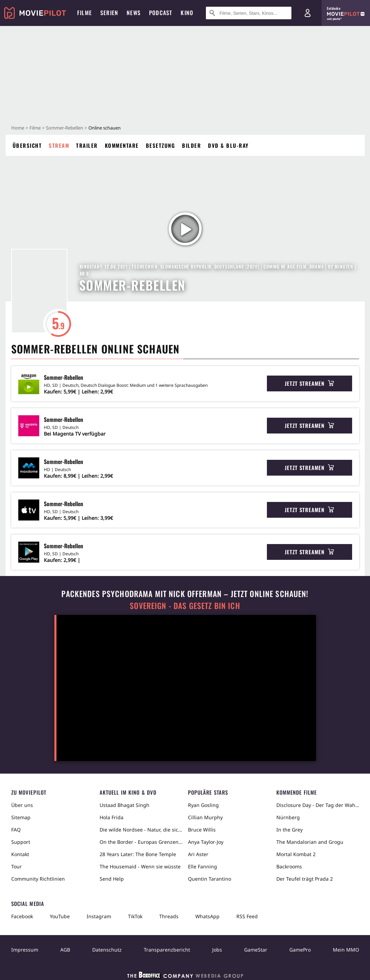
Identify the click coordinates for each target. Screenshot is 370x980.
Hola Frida (112, 817)
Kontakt (20, 854)
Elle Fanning (203, 866)
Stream (59, 145)
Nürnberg (288, 817)
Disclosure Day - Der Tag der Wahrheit (318, 805)
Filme (35, 128)
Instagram (99, 916)
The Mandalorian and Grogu (310, 842)
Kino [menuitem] (187, 13)
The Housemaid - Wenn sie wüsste (140, 866)
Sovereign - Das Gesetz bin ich (185, 606)
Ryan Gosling (203, 805)
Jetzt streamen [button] (309, 383)
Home (18, 128)
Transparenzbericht (167, 950)
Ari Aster (198, 854)
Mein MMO (346, 950)
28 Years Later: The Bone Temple (138, 854)
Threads (169, 916)
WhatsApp (207, 916)
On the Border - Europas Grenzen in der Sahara (141, 842)
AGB (65, 950)
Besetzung (161, 145)
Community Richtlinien (38, 879)
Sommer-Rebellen (65, 128)
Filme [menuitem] (85, 13)
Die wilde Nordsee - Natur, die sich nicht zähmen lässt (141, 830)
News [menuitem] (134, 13)
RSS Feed (247, 916)
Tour (16, 866)
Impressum (25, 950)
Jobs (217, 950)
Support (21, 842)
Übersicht (27, 145)
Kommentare (122, 145)
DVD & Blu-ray (228, 145)
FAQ (16, 830)
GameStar (256, 950)
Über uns (22, 805)
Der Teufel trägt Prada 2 (305, 879)
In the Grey (290, 830)
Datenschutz (107, 950)
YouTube (60, 916)
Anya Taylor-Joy (206, 842)
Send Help (112, 879)
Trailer (87, 145)
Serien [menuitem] (109, 13)
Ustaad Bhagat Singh (125, 805)
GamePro (300, 950)
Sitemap (21, 817)
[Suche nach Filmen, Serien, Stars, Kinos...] (249, 13)
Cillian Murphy (205, 817)
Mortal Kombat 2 (296, 854)
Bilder (191, 145)
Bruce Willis (202, 830)
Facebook (22, 916)
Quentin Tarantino (210, 879)
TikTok (135, 916)
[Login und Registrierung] (308, 13)
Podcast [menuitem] (161, 13)
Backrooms (289, 866)
